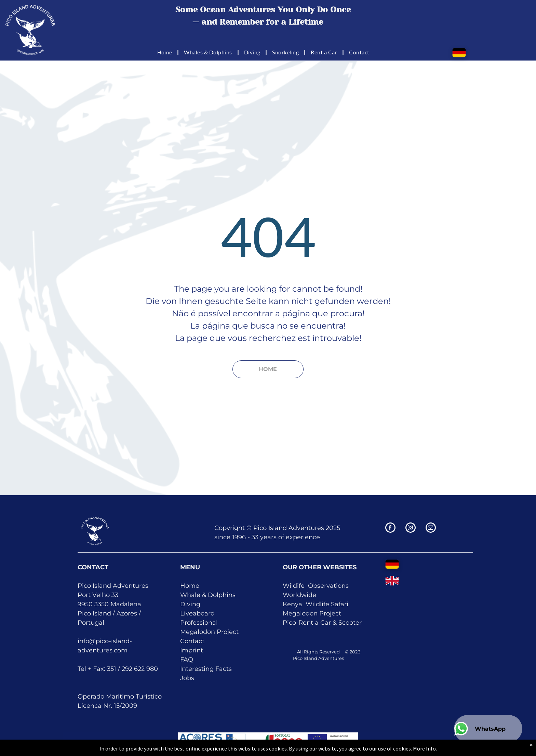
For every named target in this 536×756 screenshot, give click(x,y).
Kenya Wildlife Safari (316, 604)
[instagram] (411, 528)
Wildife (294, 586)
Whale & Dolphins (208, 595)
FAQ (187, 660)
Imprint (192, 650)
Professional (199, 623)
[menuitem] (166, 52)
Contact (192, 641)
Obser (317, 586)
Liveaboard (197, 613)
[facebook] (390, 528)
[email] (431, 528)
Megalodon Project (209, 632)
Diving (190, 604)
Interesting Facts (206, 669)
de (312, 595)
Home (190, 586)
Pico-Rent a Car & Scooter (322, 623)
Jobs (187, 678)
